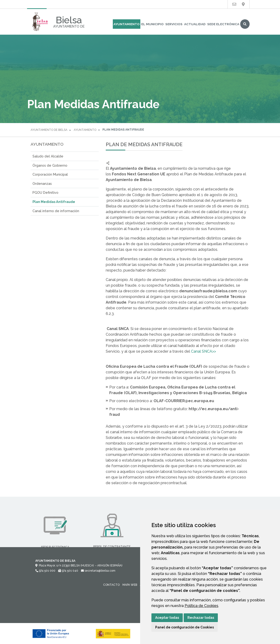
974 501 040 (68, 571)
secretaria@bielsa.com (98, 571)
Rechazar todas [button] (201, 618)
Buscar (245, 24)
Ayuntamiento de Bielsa (49, 130)
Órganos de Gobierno (50, 165)
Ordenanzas (42, 184)
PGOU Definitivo (45, 192)
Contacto (111, 585)
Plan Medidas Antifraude (54, 202)
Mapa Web (130, 585)
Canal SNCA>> (203, 351)
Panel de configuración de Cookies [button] (185, 627)
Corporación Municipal (50, 174)
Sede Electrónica (223, 24)
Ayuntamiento (127, 24)
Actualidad (195, 24)
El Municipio (152, 24)
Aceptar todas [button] (167, 618)
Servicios (174, 24)
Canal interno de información (56, 211)
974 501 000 (45, 571)
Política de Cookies (201, 606)
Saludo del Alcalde (48, 156)
